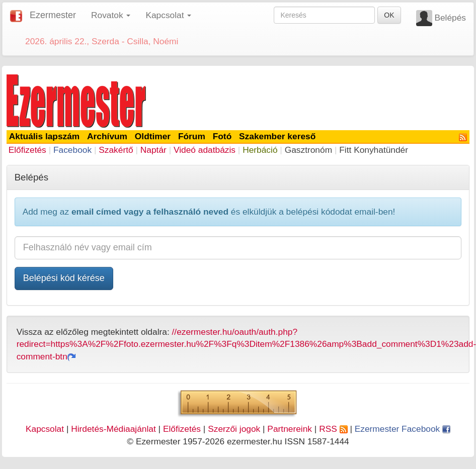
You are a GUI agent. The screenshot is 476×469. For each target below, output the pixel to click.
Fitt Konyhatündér (374, 150)
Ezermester (53, 15)
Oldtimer (153, 136)
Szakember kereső (277, 136)
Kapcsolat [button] (168, 15)
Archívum (107, 136)
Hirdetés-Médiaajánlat (113, 429)
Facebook (72, 150)
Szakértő (116, 150)
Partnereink (290, 429)
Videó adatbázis (205, 150)
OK (389, 15)
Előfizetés (27, 150)
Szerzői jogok (234, 429)
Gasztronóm (308, 150)
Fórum (192, 136)
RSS (333, 429)
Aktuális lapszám (45, 136)
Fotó (222, 136)
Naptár (153, 150)
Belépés (450, 18)
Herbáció (260, 150)
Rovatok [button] (111, 15)
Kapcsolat (45, 429)
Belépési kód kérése (64, 278)
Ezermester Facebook (403, 429)
